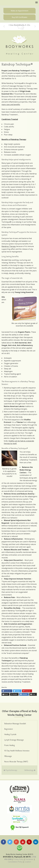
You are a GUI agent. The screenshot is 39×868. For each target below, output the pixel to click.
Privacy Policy (18, 859)
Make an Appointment (20, 11)
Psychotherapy (11, 770)
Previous (4, 26)
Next (35, 26)
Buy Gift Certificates (20, 17)
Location (28, 862)
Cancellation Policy (15, 862)
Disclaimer (29, 859)
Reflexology (29, 770)
